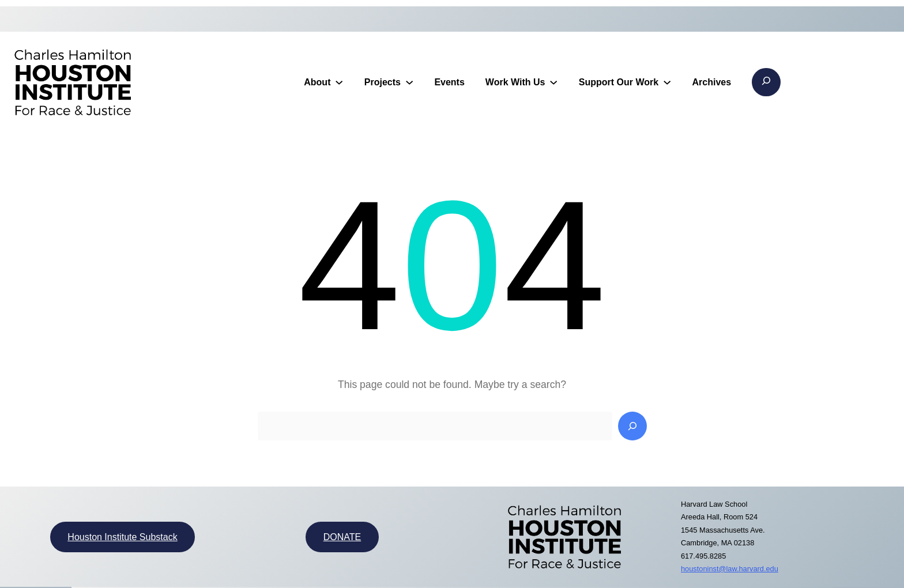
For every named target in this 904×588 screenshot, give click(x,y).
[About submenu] (339, 82)
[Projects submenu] (409, 82)
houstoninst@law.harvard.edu (730, 569)
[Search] (632, 426)
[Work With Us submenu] (553, 82)
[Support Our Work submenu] (667, 82)
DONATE (342, 537)
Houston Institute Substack (122, 537)
